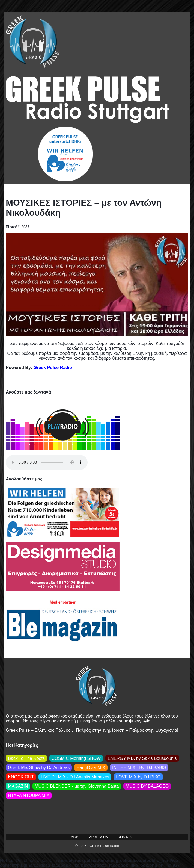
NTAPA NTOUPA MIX (29, 795)
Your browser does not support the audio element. (47, 462)
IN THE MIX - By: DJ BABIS (139, 768)
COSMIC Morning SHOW (76, 758)
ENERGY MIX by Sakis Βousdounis (142, 758)
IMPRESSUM (98, 837)
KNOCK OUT (21, 777)
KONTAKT (126, 837)
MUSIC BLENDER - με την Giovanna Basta (77, 786)
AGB (75, 837)
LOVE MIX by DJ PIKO (138, 777)
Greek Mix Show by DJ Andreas (39, 768)
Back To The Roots (26, 758)
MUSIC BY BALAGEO (147, 786)
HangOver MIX (91, 768)
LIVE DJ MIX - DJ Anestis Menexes (75, 777)
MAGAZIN (18, 786)
